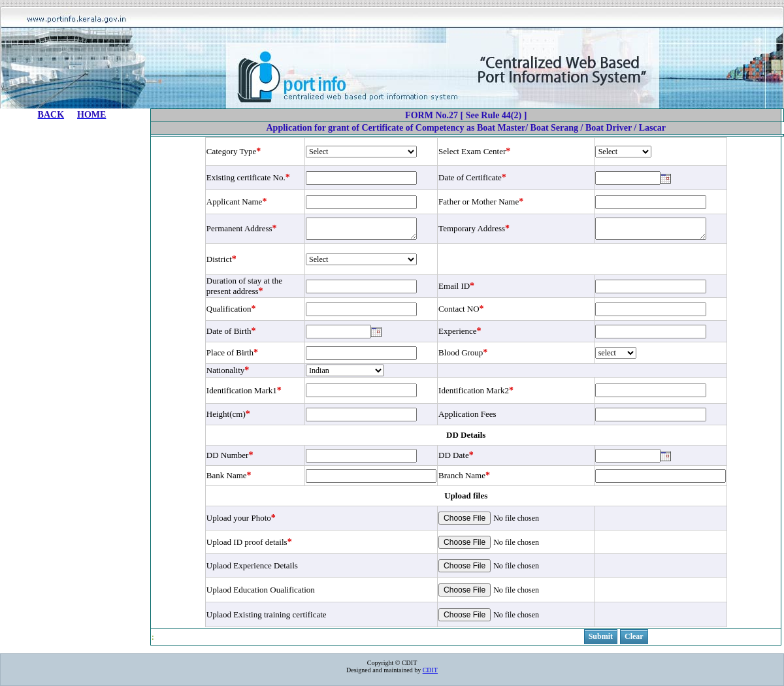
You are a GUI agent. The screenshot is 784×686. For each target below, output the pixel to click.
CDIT (430, 670)
